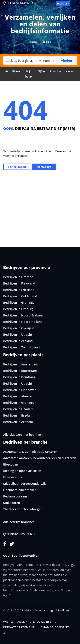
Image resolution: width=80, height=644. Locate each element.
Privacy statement (19, 627)
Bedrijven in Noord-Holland (23, 322)
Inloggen (63, 4)
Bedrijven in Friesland (19, 290)
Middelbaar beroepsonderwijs (25, 484)
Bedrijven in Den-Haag (19, 377)
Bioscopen (11, 464)
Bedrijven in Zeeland (18, 341)
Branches (55, 71)
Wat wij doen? (15, 622)
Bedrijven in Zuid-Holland (21, 347)
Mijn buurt (29, 74)
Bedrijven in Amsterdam (21, 364)
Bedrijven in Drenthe (18, 277)
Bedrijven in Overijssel (19, 328)
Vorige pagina (17, 167)
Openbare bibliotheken (20, 490)
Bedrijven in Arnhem (18, 422)
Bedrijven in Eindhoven (20, 390)
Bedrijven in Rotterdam (20, 371)
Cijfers (41, 71)
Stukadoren (12, 503)
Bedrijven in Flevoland (19, 283)
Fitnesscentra (13, 477)
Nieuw (16, 71)
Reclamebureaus (15, 496)
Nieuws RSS (42, 622)
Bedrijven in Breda (17, 415)
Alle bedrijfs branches (19, 522)
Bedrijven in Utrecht (18, 334)
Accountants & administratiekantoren (30, 452)
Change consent (55, 627)
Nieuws (70, 71)
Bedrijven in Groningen (20, 303)
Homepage (44, 167)
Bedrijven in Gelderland (20, 296)
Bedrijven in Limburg (18, 309)
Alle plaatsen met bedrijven (23, 435)
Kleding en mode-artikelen (22, 471)
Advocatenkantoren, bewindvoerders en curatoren (40, 458)
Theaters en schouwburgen (23, 509)
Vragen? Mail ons (58, 610)
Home (33, 42)
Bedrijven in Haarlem (18, 409)
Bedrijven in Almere (17, 396)
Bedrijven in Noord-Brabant (23, 315)
